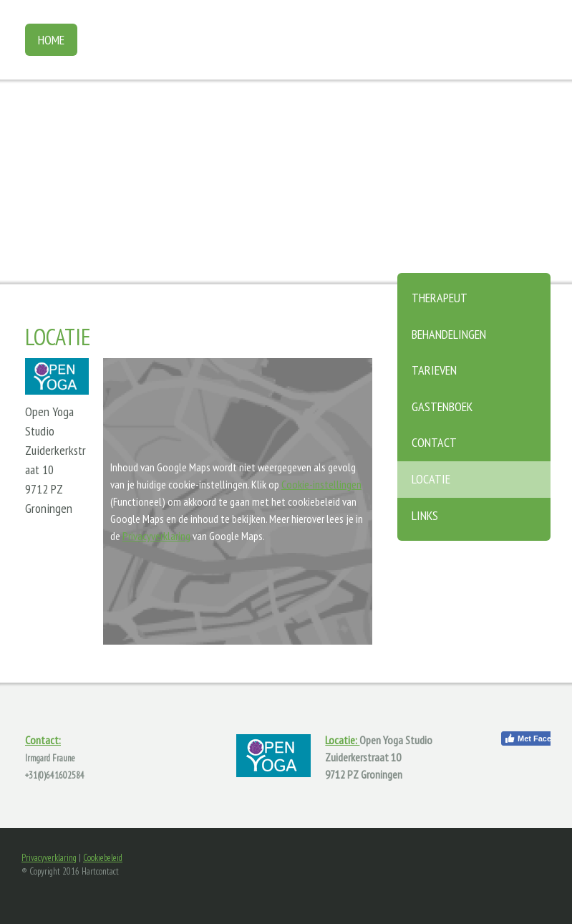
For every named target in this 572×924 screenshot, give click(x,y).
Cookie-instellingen (321, 484)
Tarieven (434, 370)
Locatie (431, 479)
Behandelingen (449, 334)
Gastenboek (442, 406)
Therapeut (440, 298)
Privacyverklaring (156, 536)
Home (51, 40)
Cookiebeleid (103, 858)
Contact (434, 442)
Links (425, 515)
